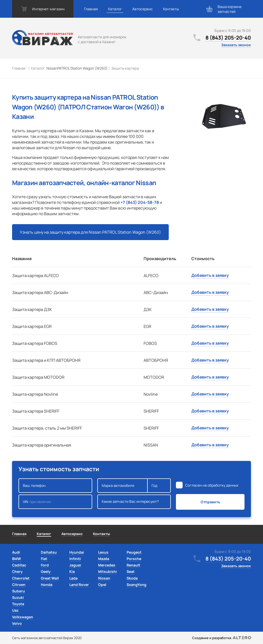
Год (159, 486)
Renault (133, 565)
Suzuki (18, 597)
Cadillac (19, 565)
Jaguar (75, 565)
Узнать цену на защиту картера (90, 232)
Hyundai (77, 552)
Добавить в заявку (210, 275)
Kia (72, 571)
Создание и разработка (222, 638)
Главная (91, 9)
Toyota (18, 604)
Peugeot (134, 552)
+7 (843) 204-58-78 (140, 202)
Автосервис (143, 9)
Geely (46, 571)
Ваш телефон (55, 486)
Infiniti (75, 559)
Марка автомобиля (123, 486)
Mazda (104, 559)
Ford (45, 565)
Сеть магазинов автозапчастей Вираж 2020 (47, 638)
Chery (17, 571)
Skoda (132, 578)
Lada (73, 578)
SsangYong (137, 585)
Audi (16, 552)
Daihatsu (49, 552)
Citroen (19, 585)
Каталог (115, 9)
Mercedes (107, 565)
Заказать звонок (236, 45)
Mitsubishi (107, 571)
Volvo (17, 623)
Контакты (171, 9)
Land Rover (79, 585)
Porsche (134, 559)
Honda (47, 585)
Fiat (44, 559)
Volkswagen (23, 617)
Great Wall (50, 578)
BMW (17, 559)
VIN (55, 502)
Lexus (103, 552)
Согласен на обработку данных (212, 485)
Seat (131, 571)
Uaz (15, 610)
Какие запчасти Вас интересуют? (134, 502)
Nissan (104, 578)
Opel (102, 585)
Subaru (18, 591)
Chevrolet (21, 578)
